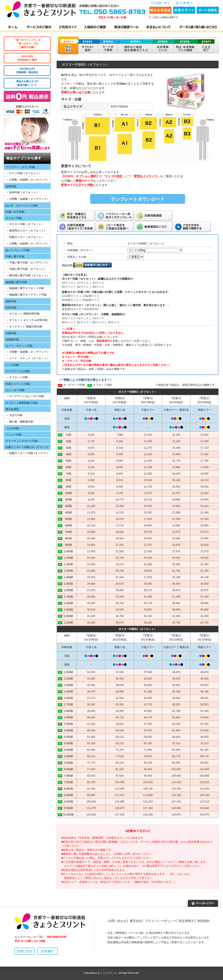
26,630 (176, 545)
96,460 (148, 776)
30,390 (176, 564)
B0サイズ (67, 322)
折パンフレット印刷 (18, 250)
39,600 (91, 711)
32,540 (91, 623)
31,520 (91, 616)
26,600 (148, 571)
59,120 (120, 737)
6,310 (91, 467)
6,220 (91, 461)
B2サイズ (83, 287)
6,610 (91, 487)
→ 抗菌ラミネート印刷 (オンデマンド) (26, 454)
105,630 (91, 802)
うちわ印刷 (12, 428)
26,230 (120, 571)
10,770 (120, 500)
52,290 (176, 711)
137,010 (176, 802)
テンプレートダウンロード (138, 199)
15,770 (176, 461)
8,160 (120, 441)
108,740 (148, 789)
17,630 (148, 519)
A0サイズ (67, 283)
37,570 (91, 698)
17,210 (120, 525)
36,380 (148, 623)
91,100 (120, 769)
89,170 (176, 756)
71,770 (91, 763)
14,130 (120, 513)
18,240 (204, 487)
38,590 (91, 705)
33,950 (148, 610)
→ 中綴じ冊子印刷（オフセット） (26, 269)
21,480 (204, 513)
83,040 (91, 776)
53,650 (176, 717)
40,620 (91, 717)
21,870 (148, 545)
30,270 (148, 590)
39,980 (176, 610)
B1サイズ (67, 287)
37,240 (176, 597)
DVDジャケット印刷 (18, 384)
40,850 (120, 692)
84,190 (148, 763)
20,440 (204, 506)
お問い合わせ (117, 921)
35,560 (91, 685)
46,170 (148, 717)
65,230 (120, 743)
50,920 (176, 705)
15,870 (120, 519)
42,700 (176, 623)
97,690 (120, 776)
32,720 (148, 603)
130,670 (120, 808)
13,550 (91, 519)
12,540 (148, 480)
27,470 (91, 590)
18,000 (204, 474)
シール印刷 (12, 365)
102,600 (148, 782)
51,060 (91, 737)
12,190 (148, 467)
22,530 (176, 519)
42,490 (148, 698)
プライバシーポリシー (161, 921)
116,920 (91, 815)
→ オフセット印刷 (17, 377)
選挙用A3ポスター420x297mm (80, 309)
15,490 (176, 448)
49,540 (176, 698)
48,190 (176, 692)
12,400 (120, 506)
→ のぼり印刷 (14, 415)
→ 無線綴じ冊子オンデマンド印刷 (26, 295)
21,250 (120, 545)
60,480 (91, 750)
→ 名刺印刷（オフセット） (22, 192)
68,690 (176, 737)
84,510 (120, 763)
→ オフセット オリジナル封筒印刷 (27, 320)
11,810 (148, 454)
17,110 (204, 448)
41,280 (148, 692)
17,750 (204, 461)
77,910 (120, 756)
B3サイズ (98, 287)
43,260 (120, 705)
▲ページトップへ (203, 903)
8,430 (120, 454)
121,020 (148, 802)
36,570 (91, 692)
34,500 (176, 584)
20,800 (148, 538)
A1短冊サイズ (70, 296)
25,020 (120, 564)
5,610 (91, 435)
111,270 (91, 808)
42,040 (120, 698)
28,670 (120, 584)
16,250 (176, 487)
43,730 (148, 705)
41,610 (91, 724)
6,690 (91, 493)
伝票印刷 (11, 333)
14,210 (148, 500)
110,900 (120, 789)
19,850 (91, 545)
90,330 (148, 769)
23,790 (120, 558)
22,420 (91, 558)
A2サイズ (98, 283)
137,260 (120, 815)
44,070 (176, 672)
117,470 (120, 795)
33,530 (120, 610)
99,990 (91, 795)
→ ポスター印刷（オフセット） (25, 224)
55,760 (91, 743)
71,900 (148, 750)
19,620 (176, 506)
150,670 (176, 815)
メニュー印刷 (14, 435)
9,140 (120, 493)
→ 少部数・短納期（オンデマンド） (28, 180)
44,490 (120, 711)
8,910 (120, 480)
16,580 (148, 513)
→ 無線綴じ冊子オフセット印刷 (25, 288)
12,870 (148, 493)
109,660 (176, 776)
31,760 (176, 571)
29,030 (176, 558)
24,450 (91, 571)
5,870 (91, 448)
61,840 (176, 730)
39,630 (120, 685)
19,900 (120, 538)
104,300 (120, 782)
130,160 (176, 795)
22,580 (120, 551)
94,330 (91, 789)
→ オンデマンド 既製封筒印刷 (24, 327)
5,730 (91, 441)
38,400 (120, 679)
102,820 (176, 769)
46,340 (91, 730)
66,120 (91, 756)
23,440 (91, 564)
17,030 (204, 441)
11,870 (91, 513)
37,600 (148, 672)
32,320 (120, 603)
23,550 (176, 525)
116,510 (176, 782)
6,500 (91, 480)
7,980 (120, 435)
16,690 (91, 532)
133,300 (148, 815)
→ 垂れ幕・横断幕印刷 (20, 422)
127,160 (148, 808)
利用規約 (204, 921)
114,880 (148, 795)
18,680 (148, 525)
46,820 (176, 685)
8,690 (120, 467)
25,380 (148, 564)
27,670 (176, 551)
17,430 (204, 454)
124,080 (120, 802)
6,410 (91, 474)
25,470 (91, 577)
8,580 (120, 461)
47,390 (148, 724)
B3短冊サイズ (91, 300)
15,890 (176, 467)
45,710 (120, 717)
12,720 (148, 487)
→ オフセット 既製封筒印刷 (23, 314)
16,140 (176, 480)
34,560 (91, 679)
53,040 (120, 730)
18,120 (204, 480)
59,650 (148, 737)
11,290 (148, 441)
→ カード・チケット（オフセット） (28, 358)
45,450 (176, 679)
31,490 (148, 597)
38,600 (176, 603)
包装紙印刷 (12, 340)
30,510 (91, 610)
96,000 (176, 763)
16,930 (204, 435)
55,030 (176, 724)
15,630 (176, 454)
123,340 (176, 789)
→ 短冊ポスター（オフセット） (25, 237)
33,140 (176, 577)
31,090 (120, 597)
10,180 (91, 506)
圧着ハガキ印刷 (15, 212)
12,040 (148, 461)
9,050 (120, 487)
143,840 (176, 808)
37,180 (120, 672)
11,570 (148, 448)
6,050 (91, 454)
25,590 (176, 538)
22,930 (148, 551)
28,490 (91, 597)
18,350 (204, 493)
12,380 (148, 474)
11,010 (148, 435)
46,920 (120, 724)
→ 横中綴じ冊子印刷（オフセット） (28, 275)
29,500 (91, 603)
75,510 (176, 743)
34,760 (120, 616)
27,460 (120, 577)
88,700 (91, 782)
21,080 (176, 513)
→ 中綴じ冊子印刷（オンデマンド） (28, 263)
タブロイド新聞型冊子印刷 (22, 403)
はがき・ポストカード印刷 (22, 206)
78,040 (148, 756)
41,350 (176, 616)
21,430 (91, 551)
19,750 (148, 532)
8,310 (120, 448)
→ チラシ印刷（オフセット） (24, 173)
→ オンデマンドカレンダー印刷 (25, 396)
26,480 (91, 584)
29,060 (148, 584)
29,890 (120, 590)
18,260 (91, 538)
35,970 (120, 623)
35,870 (176, 590)
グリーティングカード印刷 (22, 441)
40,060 (148, 685)
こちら (186, 874)
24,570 (176, 532)
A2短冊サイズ (91, 296)
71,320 (120, 750)
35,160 (148, 616)
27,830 (148, 577)
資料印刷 (11, 301)
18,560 (120, 532)
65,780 (148, 743)
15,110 (91, 525)
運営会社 (136, 921)
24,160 (148, 558)
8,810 (120, 474)
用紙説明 (67, 265)
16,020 (176, 474)
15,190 (176, 435)
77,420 (91, 769)
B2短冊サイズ (70, 300)
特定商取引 (187, 921)
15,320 (176, 441)
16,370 (176, 493)
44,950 (148, 711)
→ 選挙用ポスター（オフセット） (26, 231)
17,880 (204, 467)
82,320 (176, 750)
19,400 (204, 500)
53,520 (148, 730)
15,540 (148, 506)
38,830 (148, 679)
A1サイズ (83, 283)
